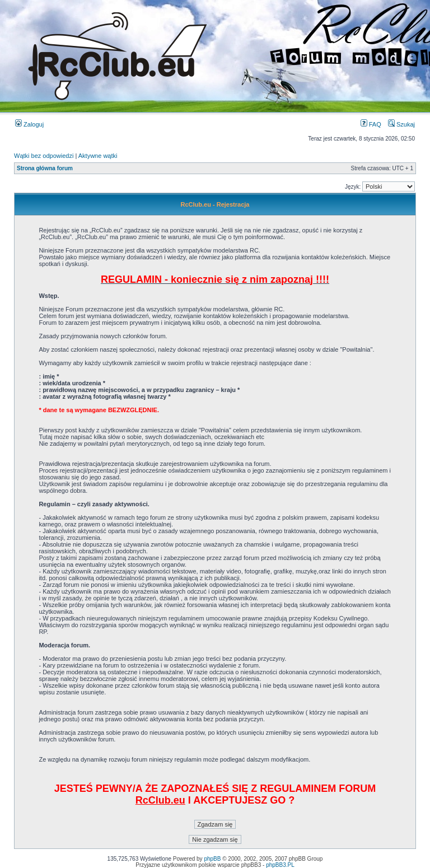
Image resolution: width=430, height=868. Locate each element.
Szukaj (401, 124)
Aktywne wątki (98, 156)
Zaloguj (29, 124)
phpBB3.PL (280, 865)
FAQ (371, 124)
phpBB (212, 859)
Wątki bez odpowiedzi (44, 156)
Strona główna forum (45, 168)
